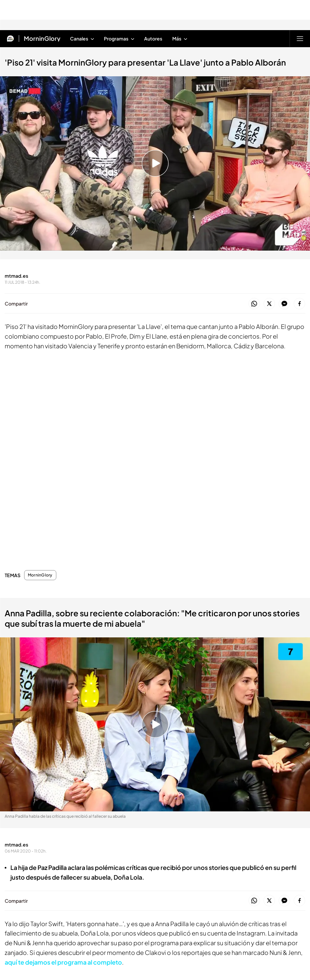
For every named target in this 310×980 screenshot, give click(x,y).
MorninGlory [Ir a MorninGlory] (42, 38)
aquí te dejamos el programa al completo (63, 962)
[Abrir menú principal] (300, 38)
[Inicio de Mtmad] (10, 38)
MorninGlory (40, 575)
